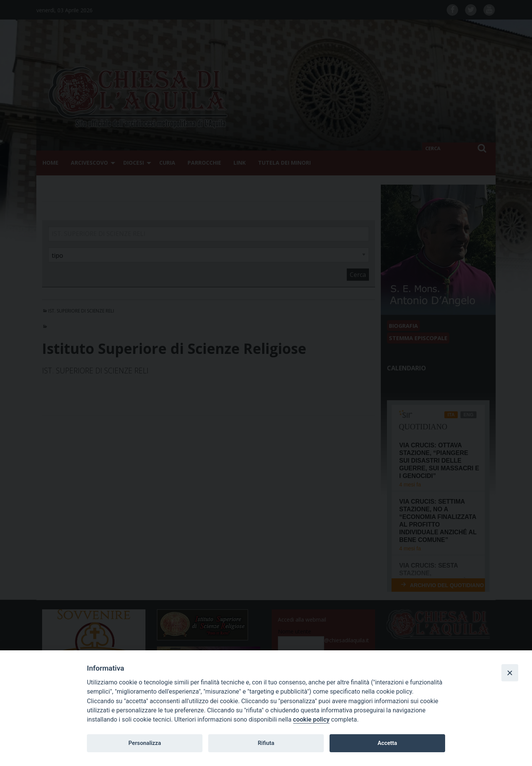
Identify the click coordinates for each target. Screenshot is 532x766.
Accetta (387, 743)
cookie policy (311, 719)
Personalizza (144, 743)
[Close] (510, 673)
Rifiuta (266, 743)
